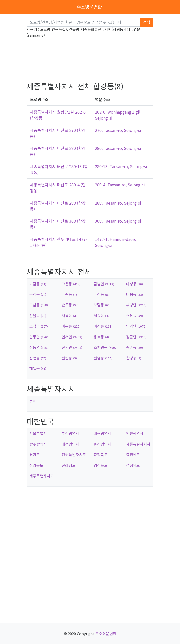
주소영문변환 (89, 7)
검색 (147, 22)
